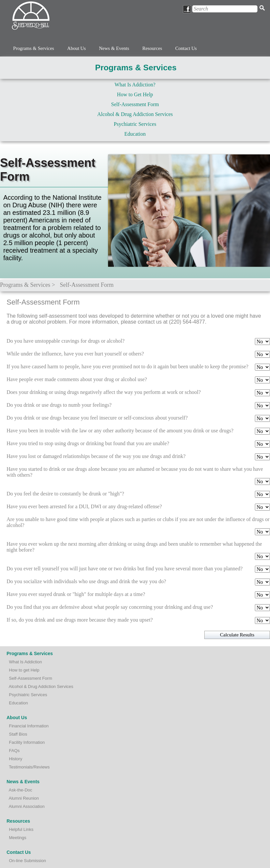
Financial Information (29, 726)
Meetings (18, 838)
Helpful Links (21, 829)
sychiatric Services (30, 695)
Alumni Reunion (24, 798)
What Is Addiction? (135, 85)
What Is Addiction (25, 662)
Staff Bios (18, 734)
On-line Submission (27, 861)
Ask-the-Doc (21, 790)
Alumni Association (27, 806)
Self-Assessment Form (135, 104)
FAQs (14, 751)
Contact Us (186, 48)
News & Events (114, 48)
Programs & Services (34, 48)
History (15, 759)
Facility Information (27, 742)
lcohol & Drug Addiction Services (42, 686)
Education (135, 134)
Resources (152, 48)
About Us (77, 48)
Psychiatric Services (135, 124)
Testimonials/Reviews (29, 767)
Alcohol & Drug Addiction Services (135, 114)
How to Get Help (135, 94)
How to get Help (24, 670)
